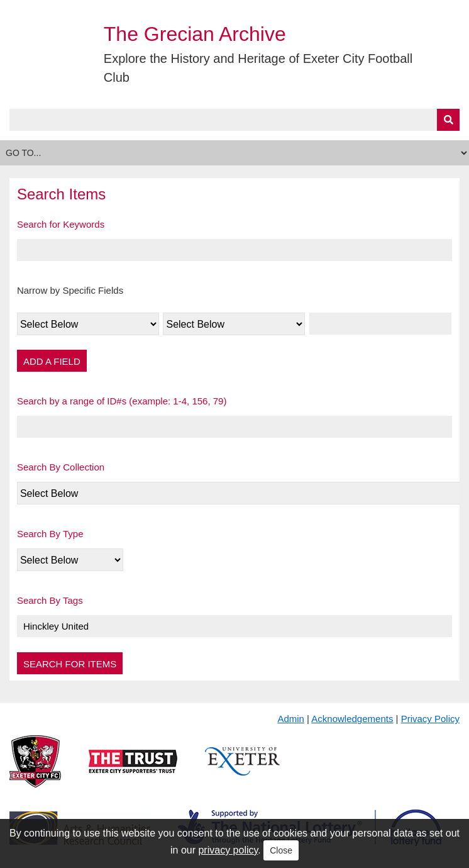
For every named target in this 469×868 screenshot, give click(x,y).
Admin (291, 719)
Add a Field (52, 361)
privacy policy (228, 850)
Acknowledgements (352, 719)
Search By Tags (50, 600)
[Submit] (448, 120)
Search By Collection (61, 467)
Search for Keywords (61, 224)
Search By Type (50, 534)
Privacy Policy (430, 719)
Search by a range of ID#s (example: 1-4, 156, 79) (122, 401)
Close (281, 850)
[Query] (234, 120)
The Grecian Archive (195, 34)
